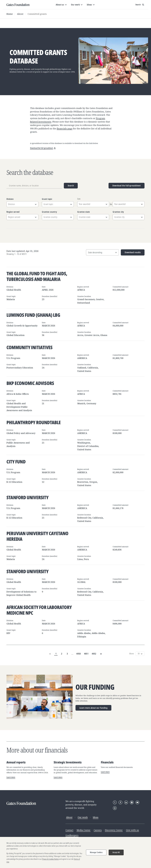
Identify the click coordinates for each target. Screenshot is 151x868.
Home (10, 14)
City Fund (16, 462)
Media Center (84, 830)
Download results (131, 253)
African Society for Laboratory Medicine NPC (39, 610)
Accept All (116, 852)
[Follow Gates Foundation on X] (115, 802)
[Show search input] (140, 5)
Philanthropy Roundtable (34, 422)
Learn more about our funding (93, 708)
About (20, 14)
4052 (94, 654)
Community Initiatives (29, 347)
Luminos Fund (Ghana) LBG (33, 315)
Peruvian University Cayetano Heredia (37, 536)
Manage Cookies (96, 852)
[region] (75, 852)
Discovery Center (114, 830)
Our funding (95, 687)
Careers (98, 830)
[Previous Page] (50, 654)
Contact (69, 830)
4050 (79, 654)
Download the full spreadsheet (127, 186)
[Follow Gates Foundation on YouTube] (137, 802)
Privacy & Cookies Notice (50, 859)
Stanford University (27, 497)
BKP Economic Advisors (30, 383)
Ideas (96, 817)
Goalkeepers (72, 835)
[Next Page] (101, 654)
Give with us (132, 830)
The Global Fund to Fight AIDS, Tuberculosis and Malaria (37, 276)
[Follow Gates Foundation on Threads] (115, 808)
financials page (65, 129)
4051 (86, 654)
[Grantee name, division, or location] (34, 186)
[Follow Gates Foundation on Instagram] (132, 802)
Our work (83, 817)
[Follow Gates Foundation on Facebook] (120, 802)
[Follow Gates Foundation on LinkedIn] (126, 802)
